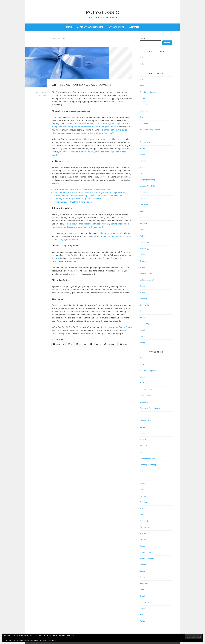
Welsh (142, 336)
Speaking (143, 299)
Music (142, 211)
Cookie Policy (52, 640)
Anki (58, 258)
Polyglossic (103, 12)
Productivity (144, 242)
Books (142, 98)
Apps (142, 86)
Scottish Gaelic (146, 274)
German (143, 148)
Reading (143, 255)
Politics (143, 236)
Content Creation (147, 111)
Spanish (143, 292)
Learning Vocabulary (148, 186)
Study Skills (144, 305)
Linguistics (144, 192)
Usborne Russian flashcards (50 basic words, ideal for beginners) (83, 189)
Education (144, 123)
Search (143, 39)
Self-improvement (147, 280)
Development (145, 117)
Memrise (72, 261)
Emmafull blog (125, 327)
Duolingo (75, 255)
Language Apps (116, 27)
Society (143, 286)
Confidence (144, 105)
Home (69, 27)
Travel (142, 330)
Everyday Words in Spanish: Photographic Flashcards (78, 199)
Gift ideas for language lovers (82, 85)
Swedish (143, 317)
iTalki (142, 64)
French (143, 136)
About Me (134, 27)
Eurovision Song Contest (150, 130)
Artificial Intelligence (148, 92)
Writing (143, 343)
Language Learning (148, 180)
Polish (142, 230)
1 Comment (43, 95)
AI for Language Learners (90, 27)
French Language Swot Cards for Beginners (74, 202)
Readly (121, 218)
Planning (143, 224)
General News (146, 142)
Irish (141, 173)
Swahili (143, 311)
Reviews (143, 261)
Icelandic (143, 167)
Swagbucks (57, 290)
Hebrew (143, 161)
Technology (144, 324)
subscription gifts (59, 333)
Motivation (144, 205)
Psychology (144, 249)
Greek (142, 155)
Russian (143, 267)
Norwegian (144, 217)
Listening (143, 198)
